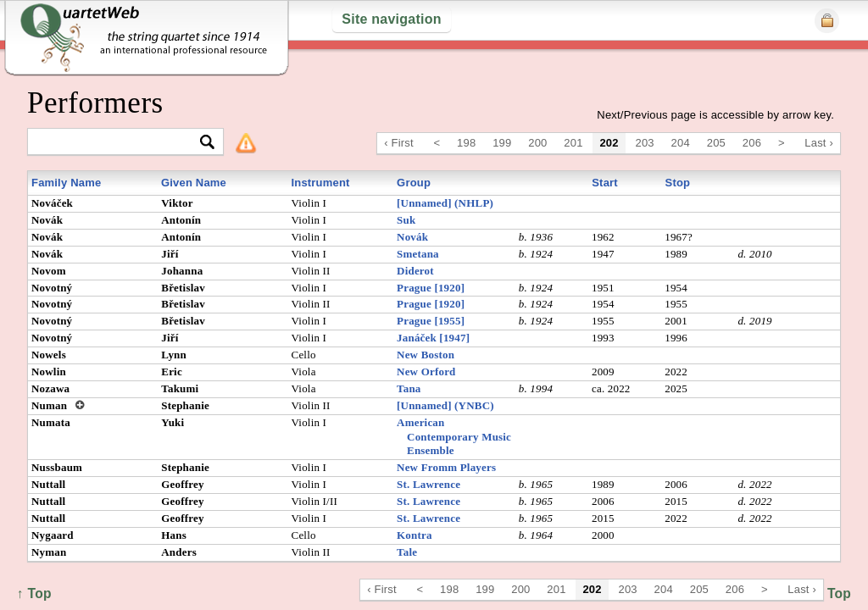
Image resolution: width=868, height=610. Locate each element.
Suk (406, 220)
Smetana (418, 254)
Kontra (415, 535)
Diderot (415, 271)
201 (573, 143)
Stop (678, 183)
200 (537, 143)
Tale (407, 552)
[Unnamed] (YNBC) (445, 405)
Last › (819, 143)
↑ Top (834, 593)
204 (681, 143)
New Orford (426, 372)
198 (466, 143)
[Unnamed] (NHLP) (445, 203)
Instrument (320, 183)
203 (645, 143)
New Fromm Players (446, 467)
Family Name (66, 183)
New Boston (426, 355)
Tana (409, 388)
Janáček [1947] (433, 338)
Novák (412, 237)
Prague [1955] (431, 321)
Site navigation (391, 19)
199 (502, 143)
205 (716, 143)
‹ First (399, 143)
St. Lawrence (428, 484)
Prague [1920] (431, 288)
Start (605, 183)
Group (414, 183)
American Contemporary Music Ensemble (454, 437)
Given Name (194, 183)
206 (752, 143)
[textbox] (118, 143)
